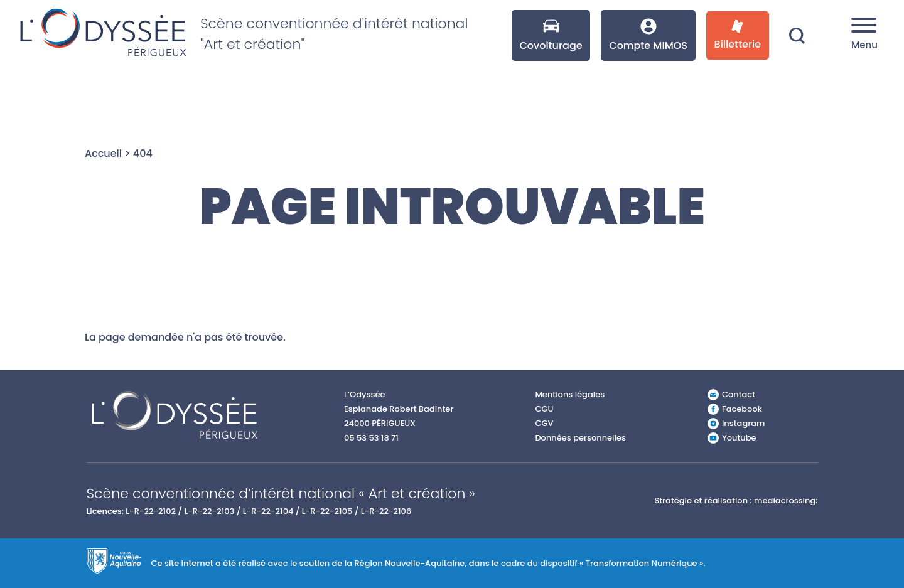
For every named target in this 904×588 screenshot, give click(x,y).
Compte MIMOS (648, 35)
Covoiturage (551, 35)
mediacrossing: (786, 500)
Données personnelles (580, 438)
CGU (544, 409)
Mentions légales (570, 394)
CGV (544, 423)
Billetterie (738, 35)
